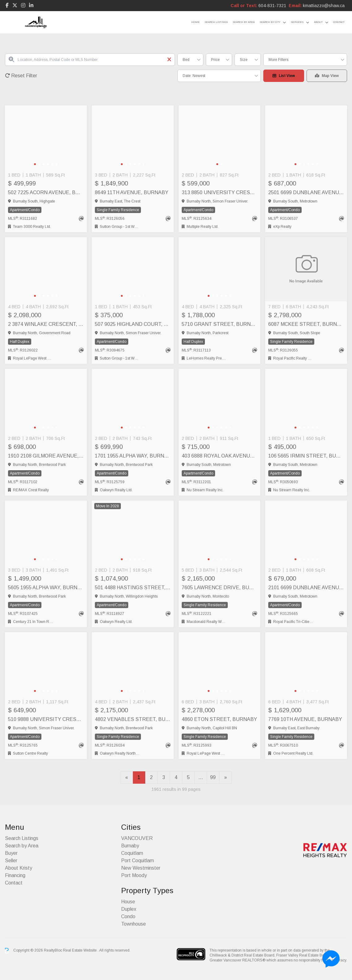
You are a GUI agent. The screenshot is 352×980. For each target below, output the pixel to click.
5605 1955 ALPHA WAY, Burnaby (46, 588)
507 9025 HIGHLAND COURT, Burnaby (133, 324)
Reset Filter (21, 76)
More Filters (278, 60)
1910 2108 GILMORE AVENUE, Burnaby (46, 456)
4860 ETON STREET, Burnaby (219, 719)
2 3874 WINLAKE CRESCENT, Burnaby (46, 324)
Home (195, 22)
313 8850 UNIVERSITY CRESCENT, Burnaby (220, 192)
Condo (128, 916)
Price (215, 60)
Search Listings (216, 22)
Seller (11, 861)
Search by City (270, 22)
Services (297, 22)
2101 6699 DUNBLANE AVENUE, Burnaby (306, 588)
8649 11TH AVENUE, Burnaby (132, 192)
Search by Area (244, 22)
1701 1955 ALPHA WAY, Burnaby (133, 456)
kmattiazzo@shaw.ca (324, 6)
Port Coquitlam (138, 861)
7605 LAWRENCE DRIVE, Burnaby (220, 588)
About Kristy (19, 868)
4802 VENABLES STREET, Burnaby (133, 719)
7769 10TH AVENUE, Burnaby (305, 719)
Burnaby (130, 846)
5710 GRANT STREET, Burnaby (220, 324)
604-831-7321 (272, 6)
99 (213, 777)
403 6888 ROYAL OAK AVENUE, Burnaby (220, 456)
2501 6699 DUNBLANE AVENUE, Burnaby (306, 192)
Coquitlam (132, 853)
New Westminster (141, 868)
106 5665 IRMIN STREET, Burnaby (306, 456)
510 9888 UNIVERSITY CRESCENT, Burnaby (46, 719)
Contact (339, 22)
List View (284, 76)
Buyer (11, 853)
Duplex (129, 909)
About (318, 22)
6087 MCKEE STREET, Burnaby (306, 324)
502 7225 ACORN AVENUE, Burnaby (46, 192)
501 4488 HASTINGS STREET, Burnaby (133, 588)
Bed (186, 60)
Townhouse (134, 924)
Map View (327, 76)
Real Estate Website (80, 950)
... (201, 777)
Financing (15, 875)
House (128, 902)
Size (244, 60)
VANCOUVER (137, 838)
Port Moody (134, 875)
